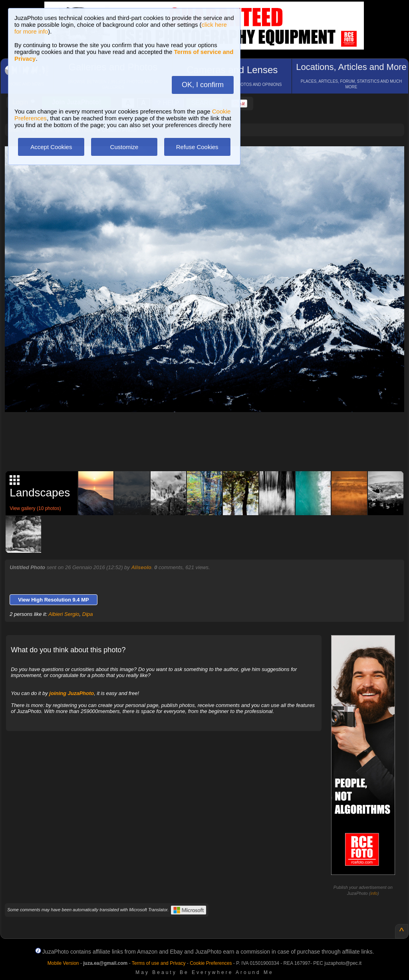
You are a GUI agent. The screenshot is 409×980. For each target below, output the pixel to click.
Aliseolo (141, 567)
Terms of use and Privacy (159, 963)
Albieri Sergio (64, 614)
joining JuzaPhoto (71, 693)
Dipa (88, 614)
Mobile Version (63, 963)
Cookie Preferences (211, 963)
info (374, 893)
